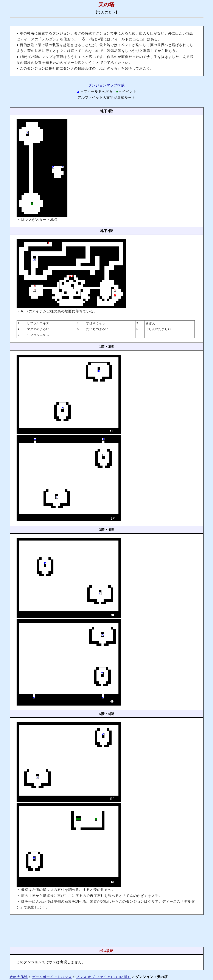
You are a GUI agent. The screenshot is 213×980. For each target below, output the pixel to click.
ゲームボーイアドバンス (52, 977)
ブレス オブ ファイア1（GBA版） (103, 977)
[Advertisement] (107, 931)
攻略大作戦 (19, 977)
